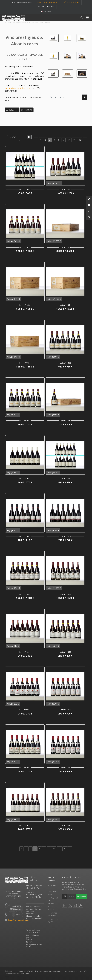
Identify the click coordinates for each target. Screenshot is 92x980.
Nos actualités (52, 908)
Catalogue (12, 110)
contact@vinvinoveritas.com (17, 88)
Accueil (7, 23)
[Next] (85, 140)
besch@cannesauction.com (47, 2)
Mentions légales (53, 920)
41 (74, 140)
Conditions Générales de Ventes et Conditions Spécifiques (40, 971)
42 (80, 140)
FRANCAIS (45, 11)
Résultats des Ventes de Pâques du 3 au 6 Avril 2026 (34, 909)
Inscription (81, 896)
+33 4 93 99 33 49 (71, 2)
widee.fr (16, 976)
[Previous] (36, 140)
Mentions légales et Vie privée (76, 971)
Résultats (27, 110)
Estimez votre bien (52, 914)
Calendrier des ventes (19, 23)
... (63, 140)
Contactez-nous (46, 7)
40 (69, 140)
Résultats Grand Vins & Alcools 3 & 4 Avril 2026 (35, 888)
